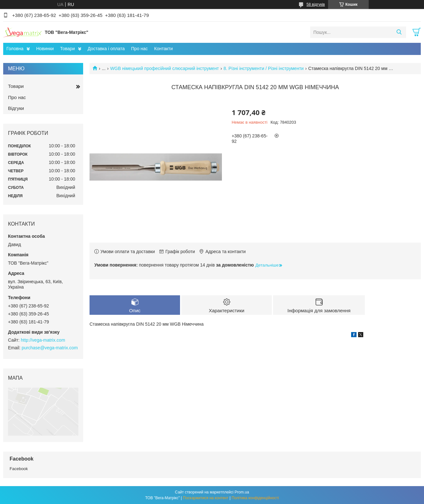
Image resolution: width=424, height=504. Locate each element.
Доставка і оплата (106, 49)
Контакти (163, 49)
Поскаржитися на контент (206, 498)
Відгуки (16, 108)
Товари (67, 49)
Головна (15, 49)
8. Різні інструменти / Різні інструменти (264, 68)
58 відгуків (316, 4)
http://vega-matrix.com (43, 340)
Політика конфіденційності (255, 498)
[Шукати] (399, 32)
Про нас (139, 49)
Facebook (19, 469)
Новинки (45, 49)
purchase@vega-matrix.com (50, 348)
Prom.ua (242, 492)
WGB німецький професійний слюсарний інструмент (165, 68)
